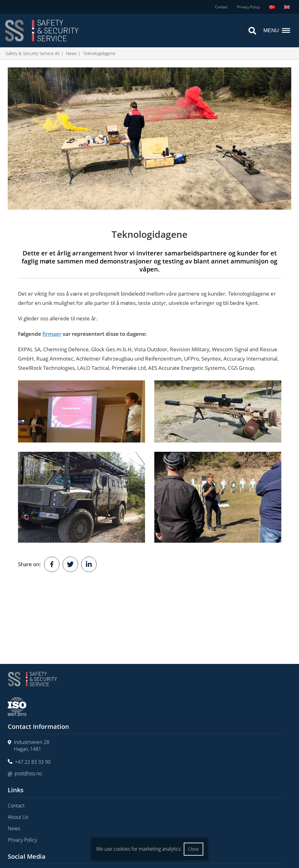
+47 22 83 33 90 (33, 762)
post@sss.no (28, 773)
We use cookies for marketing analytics (138, 849)
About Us (18, 817)
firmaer (52, 334)
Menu (277, 30)
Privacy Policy (248, 7)
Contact (221, 7)
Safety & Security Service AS (33, 53)
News (71, 53)
